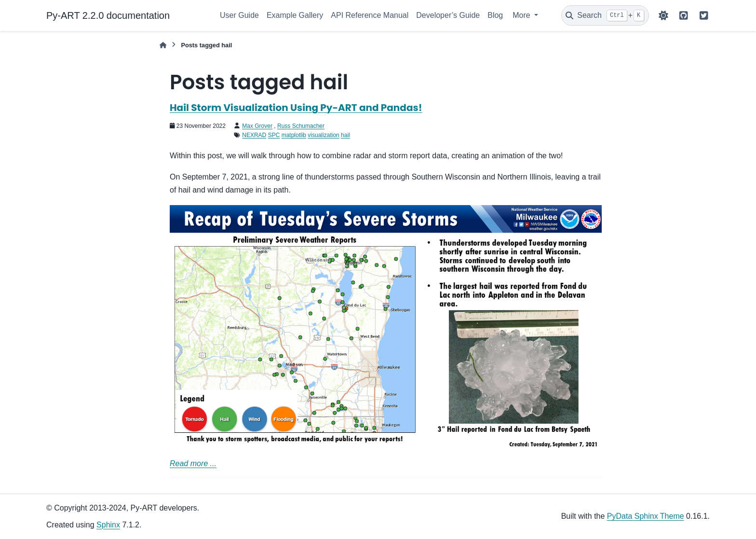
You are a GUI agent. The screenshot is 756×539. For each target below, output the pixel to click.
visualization (323, 135)
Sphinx (108, 525)
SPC (274, 135)
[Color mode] (663, 15)
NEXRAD (254, 135)
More (522, 15)
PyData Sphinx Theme (646, 516)
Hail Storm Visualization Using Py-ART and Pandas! (296, 108)
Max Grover (257, 126)
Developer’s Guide (448, 15)
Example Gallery (295, 15)
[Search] (605, 15)
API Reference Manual (370, 15)
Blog (495, 15)
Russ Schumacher (301, 126)
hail (345, 135)
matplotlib (294, 135)
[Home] (163, 45)
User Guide (239, 15)
